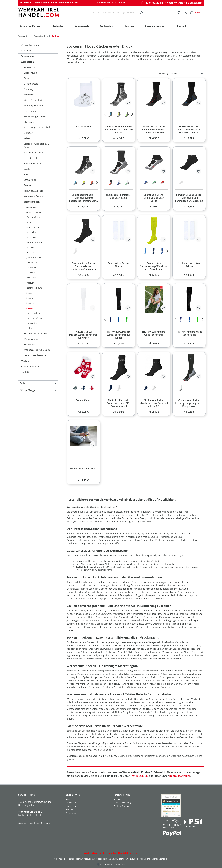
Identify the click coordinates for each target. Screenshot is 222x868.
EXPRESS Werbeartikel (35, 355)
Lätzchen (31, 273)
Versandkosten (103, 859)
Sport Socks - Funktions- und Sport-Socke (119, 196)
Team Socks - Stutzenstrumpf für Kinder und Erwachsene (154, 266)
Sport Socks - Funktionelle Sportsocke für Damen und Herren (119, 129)
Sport (27, 174)
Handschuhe (32, 232)
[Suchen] (141, 12)
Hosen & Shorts (33, 252)
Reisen (27, 138)
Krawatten (31, 268)
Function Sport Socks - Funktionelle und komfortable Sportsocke (83, 266)
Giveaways (29, 89)
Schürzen (31, 303)
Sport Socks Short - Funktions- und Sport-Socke (154, 198)
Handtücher (32, 237)
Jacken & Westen (34, 257)
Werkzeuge (29, 344)
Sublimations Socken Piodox (119, 265)
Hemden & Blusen (35, 242)
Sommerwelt (28, 56)
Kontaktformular (180, 776)
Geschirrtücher (33, 227)
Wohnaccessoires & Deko (37, 350)
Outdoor (28, 133)
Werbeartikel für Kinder (36, 333)
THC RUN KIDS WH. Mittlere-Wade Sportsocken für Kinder (83, 335)
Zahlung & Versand (122, 806)
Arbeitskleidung (34, 212)
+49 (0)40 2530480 (152, 3)
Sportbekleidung (34, 313)
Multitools (29, 122)
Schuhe (30, 298)
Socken (30, 308)
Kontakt (25, 372)
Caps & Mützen (33, 217)
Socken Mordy (83, 126)
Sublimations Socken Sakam (189, 265)
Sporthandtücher (34, 318)
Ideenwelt (29, 95)
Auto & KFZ (29, 67)
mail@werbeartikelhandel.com (184, 3)
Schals (29, 293)
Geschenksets (31, 84)
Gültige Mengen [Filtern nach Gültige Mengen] (38, 390)
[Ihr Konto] (185, 12)
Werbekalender (32, 339)
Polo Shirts (31, 278)
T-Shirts (30, 328)
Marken (25, 361)
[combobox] (114, 12)
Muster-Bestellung (122, 803)
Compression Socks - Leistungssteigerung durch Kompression (189, 403)
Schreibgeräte (31, 158)
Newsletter (71, 813)
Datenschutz (72, 803)
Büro (26, 78)
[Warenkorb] (196, 12)
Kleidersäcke (32, 263)
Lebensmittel (30, 111)
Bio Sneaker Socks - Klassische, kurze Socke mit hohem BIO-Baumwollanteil (154, 403)
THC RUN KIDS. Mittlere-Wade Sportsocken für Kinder (119, 335)
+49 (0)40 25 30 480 (30, 812)
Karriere (117, 799)
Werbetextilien (32, 202)
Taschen (28, 185)
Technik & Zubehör (33, 191)
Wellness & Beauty (33, 196)
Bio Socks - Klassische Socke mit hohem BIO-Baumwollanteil (119, 403)
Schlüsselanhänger (33, 153)
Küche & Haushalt (33, 100)
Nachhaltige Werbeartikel (37, 127)
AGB (68, 799)
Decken (30, 222)
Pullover (30, 283)
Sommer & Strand (33, 163)
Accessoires (32, 207)
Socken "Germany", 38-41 (83, 469)
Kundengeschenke (33, 106)
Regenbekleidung (34, 288)
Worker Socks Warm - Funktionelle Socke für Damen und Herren (154, 129)
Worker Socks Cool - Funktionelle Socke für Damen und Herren (189, 129)
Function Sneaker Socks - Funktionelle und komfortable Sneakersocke (189, 198)
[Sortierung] (187, 74)
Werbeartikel (28, 62)
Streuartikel (30, 180)
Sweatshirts (32, 323)
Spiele (27, 169)
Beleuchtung (30, 73)
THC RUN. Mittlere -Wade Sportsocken (189, 333)
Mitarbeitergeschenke (35, 116)
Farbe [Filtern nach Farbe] (38, 383)
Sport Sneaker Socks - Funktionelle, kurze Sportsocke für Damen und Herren (83, 198)
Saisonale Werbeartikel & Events (37, 145)
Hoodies (30, 247)
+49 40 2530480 (139, 776)
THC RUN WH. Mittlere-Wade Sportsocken (154, 333)
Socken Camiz (83, 400)
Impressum (71, 806)
